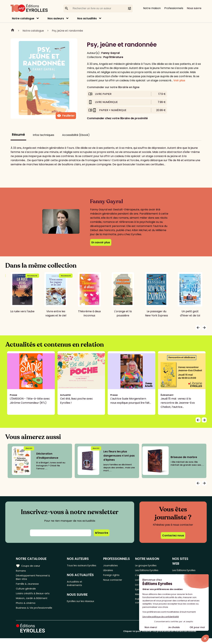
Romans (21, 571)
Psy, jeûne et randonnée (67, 31)
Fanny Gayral (110, 53)
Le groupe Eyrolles (148, 566)
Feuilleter (66, 116)
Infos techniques (43, 135)
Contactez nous (173, 535)
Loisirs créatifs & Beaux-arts (34, 597)
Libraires (110, 571)
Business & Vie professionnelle (35, 613)
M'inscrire (102, 533)
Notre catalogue (23, 18)
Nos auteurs (56, 18)
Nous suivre (194, 8)
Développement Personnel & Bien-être (35, 579)
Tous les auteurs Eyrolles (78, 568)
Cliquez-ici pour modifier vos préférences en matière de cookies (160, 637)
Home (13, 31)
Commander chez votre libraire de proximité (117, 118)
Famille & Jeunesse (28, 586)
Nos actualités (87, 18)
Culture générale (27, 592)
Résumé (18, 135)
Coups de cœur (29, 566)
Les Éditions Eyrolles (149, 571)
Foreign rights (113, 576)
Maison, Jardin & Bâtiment (33, 602)
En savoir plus (101, 242)
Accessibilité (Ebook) (76, 135)
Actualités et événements (76, 589)
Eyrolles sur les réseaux (83, 608)
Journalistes (112, 566)
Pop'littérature (113, 57)
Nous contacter (114, 582)
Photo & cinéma (26, 608)
